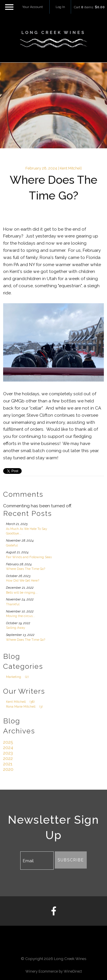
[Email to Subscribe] (37, 861)
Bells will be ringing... (22, 593)
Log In (60, 7)
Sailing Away (16, 628)
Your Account (33, 7)
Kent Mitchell (22, 702)
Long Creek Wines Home (54, 39)
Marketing (19, 677)
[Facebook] (53, 911)
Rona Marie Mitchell (26, 707)
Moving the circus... (21, 616)
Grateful (12, 545)
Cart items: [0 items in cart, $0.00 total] (89, 7)
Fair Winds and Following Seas (29, 557)
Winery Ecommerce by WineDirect (54, 971)
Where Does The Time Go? (26, 569)
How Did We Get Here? (23, 581)
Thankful (13, 604)
